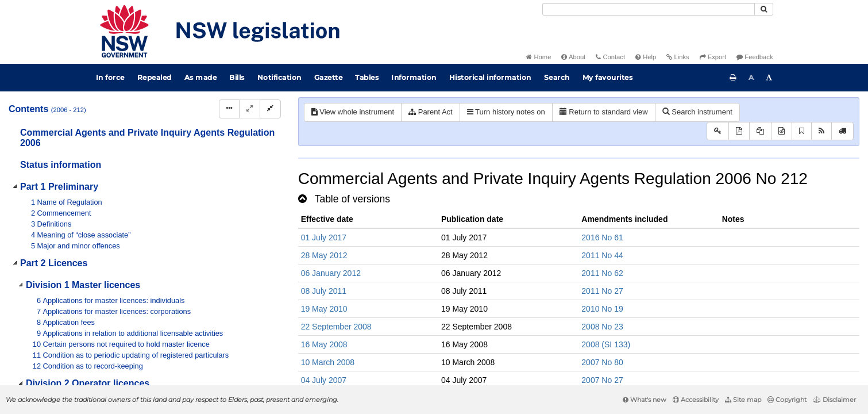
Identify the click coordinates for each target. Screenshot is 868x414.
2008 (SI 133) (606, 344)
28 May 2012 (324, 255)
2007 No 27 (602, 380)
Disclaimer (834, 400)
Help (646, 57)
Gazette (329, 77)
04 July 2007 (324, 380)
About (573, 57)
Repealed (155, 77)
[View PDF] (739, 131)
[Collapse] (270, 109)
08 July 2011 (324, 291)
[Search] (649, 9)
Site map (743, 400)
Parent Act (431, 112)
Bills (237, 77)
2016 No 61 (602, 237)
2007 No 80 (602, 362)
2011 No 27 (602, 291)
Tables (367, 77)
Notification (279, 77)
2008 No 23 (602, 327)
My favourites (608, 77)
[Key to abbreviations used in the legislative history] (718, 131)
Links (678, 57)
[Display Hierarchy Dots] (229, 109)
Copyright (787, 400)
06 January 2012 (331, 273)
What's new (645, 400)
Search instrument (697, 112)
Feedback (755, 57)
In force (110, 77)
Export (713, 57)
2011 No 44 (602, 255)
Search (557, 77)
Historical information (490, 77)
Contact (610, 57)
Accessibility (696, 400)
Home (539, 57)
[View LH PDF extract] (760, 131)
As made (201, 77)
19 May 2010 (324, 309)
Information (414, 77)
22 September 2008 (336, 327)
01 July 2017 (324, 237)
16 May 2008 (324, 344)
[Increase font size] (769, 78)
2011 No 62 (602, 273)
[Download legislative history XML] (782, 131)
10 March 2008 (328, 362)
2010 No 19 (602, 309)
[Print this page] (733, 78)
